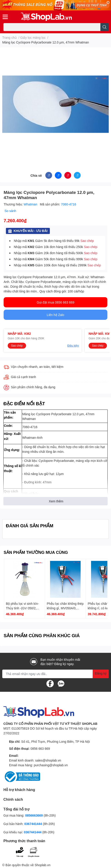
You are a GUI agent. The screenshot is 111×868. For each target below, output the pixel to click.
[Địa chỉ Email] (55, 674)
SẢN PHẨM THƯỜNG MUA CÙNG (36, 552)
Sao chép (87, 241)
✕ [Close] (108, 2)
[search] (105, 27)
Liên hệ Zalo (55, 315)
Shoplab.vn (43, 865)
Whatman (31, 204)
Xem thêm (56, 501)
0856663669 (34, 815)
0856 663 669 (40, 749)
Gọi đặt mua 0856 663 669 (55, 302)
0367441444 (33, 824)
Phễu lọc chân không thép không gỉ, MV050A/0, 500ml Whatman (65, 608)
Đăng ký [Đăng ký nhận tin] (101, 673)
